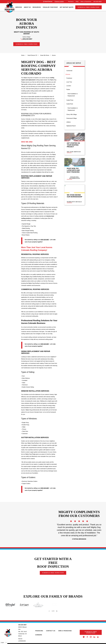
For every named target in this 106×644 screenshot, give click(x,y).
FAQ (77, 2)
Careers (39, 635)
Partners (71, 2)
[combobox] (4, 643)
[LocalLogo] (10, 7)
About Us (27, 7)
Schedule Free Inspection (89, 7)
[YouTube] (98, 637)
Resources (37, 7)
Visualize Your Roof (50, 7)
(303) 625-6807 (27, 39)
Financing (39, 631)
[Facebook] (87, 637)
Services (19, 7)
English (2, 643)
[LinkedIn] (94, 637)
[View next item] (57, 611)
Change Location (59, 1)
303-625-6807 (98, 2)
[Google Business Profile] (84, 637)
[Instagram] (91, 637)
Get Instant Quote (67, 7)
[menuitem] (19, 7)
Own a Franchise (86, 2)
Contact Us (51, 631)
